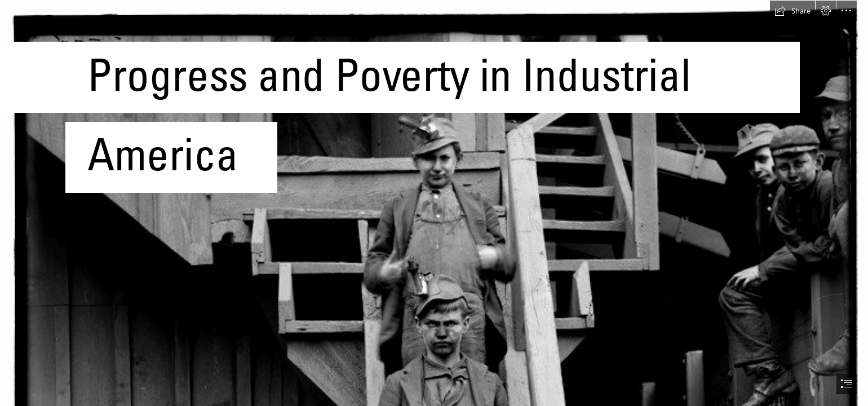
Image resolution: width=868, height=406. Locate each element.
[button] (792, 11)
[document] (434, 203)
